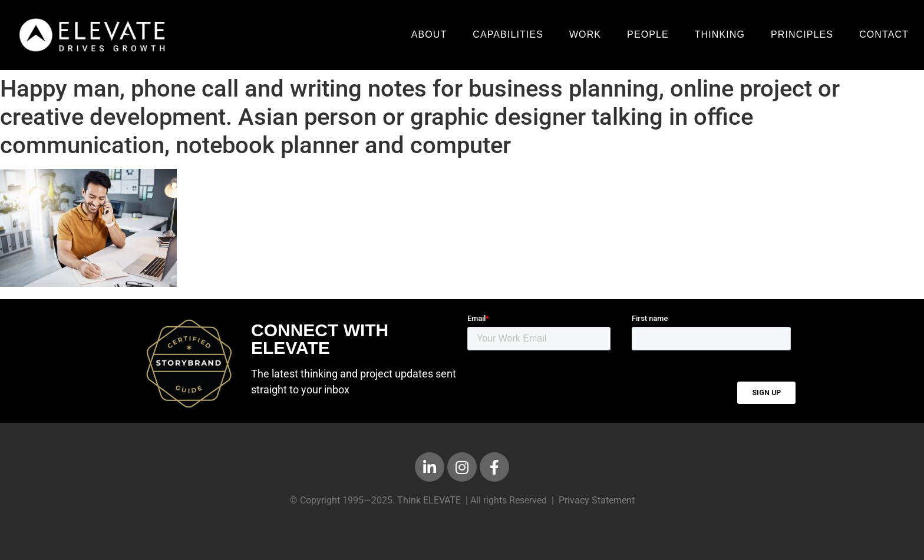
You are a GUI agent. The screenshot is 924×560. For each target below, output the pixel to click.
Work (585, 34)
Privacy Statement (597, 500)
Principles (802, 34)
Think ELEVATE (429, 500)
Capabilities (508, 34)
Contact (884, 34)
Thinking (720, 34)
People (648, 34)
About (429, 34)
